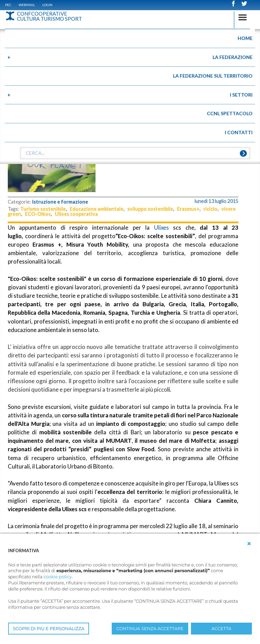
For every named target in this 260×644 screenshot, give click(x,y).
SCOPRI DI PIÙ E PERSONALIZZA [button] (49, 629)
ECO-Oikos (38, 214)
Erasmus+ (188, 209)
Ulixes (161, 227)
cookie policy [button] (57, 577)
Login (47, 5)
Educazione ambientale (96, 209)
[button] (249, 544)
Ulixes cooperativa (76, 214)
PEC (8, 5)
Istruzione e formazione (60, 202)
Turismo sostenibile (43, 209)
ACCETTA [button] (222, 629)
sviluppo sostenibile (150, 209)
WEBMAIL (27, 5)
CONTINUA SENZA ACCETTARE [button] (150, 629)
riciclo (210, 209)
